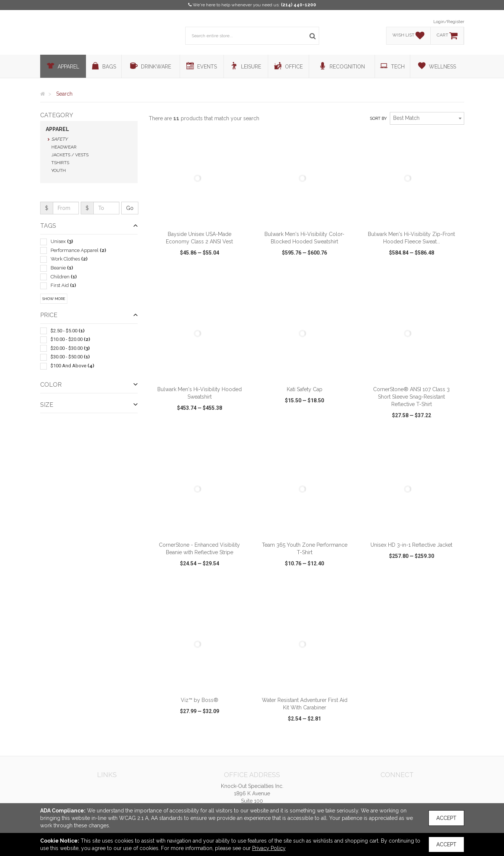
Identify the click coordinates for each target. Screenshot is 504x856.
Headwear (64, 147)
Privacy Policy (269, 848)
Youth (59, 170)
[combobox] (427, 118)
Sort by (378, 119)
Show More (54, 299)
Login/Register (449, 22)
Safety (60, 139)
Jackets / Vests (70, 155)
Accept (446, 818)
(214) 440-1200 (298, 5)
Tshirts (60, 163)
